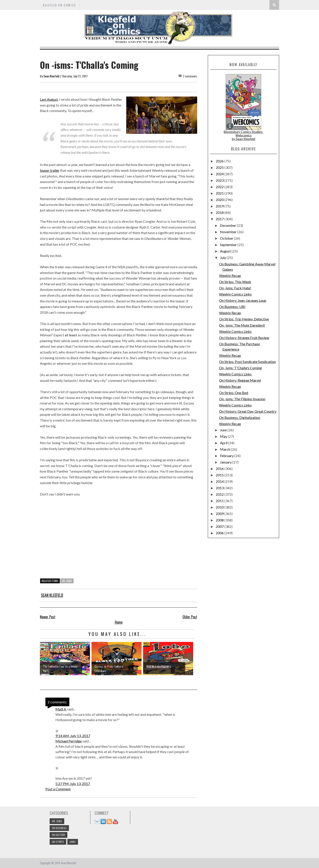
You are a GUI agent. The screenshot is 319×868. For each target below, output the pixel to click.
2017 (220, 219)
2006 (220, 533)
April (224, 443)
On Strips (58, 842)
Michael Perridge (69, 741)
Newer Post (48, 617)
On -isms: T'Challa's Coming (240, 368)
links (73, 842)
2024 (220, 174)
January (226, 462)
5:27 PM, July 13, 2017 (73, 784)
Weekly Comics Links (235, 294)
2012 (220, 494)
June (224, 430)
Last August (49, 99)
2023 (220, 180)
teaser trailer (50, 170)
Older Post (190, 617)
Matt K (61, 709)
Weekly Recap (230, 275)
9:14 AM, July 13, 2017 (73, 736)
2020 (220, 200)
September (229, 245)
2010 (220, 507)
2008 (220, 520)
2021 (220, 193)
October (227, 238)
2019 (220, 206)
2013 (220, 488)
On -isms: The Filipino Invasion (242, 399)
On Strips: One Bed (234, 393)
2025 (220, 167)
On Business (59, 828)
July (223, 257)
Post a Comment (58, 789)
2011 (220, 501)
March (225, 449)
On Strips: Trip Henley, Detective (244, 319)
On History (58, 835)
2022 (220, 187)
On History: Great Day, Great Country (248, 411)
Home (119, 622)
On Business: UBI (232, 307)
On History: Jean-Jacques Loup (243, 300)
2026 (220, 161)
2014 (220, 481)
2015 (220, 475)
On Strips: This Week (235, 282)
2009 (220, 514)
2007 (220, 526)
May (224, 436)
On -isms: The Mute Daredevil (242, 325)
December (228, 225)
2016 (220, 469)
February (227, 456)
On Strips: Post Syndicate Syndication (247, 362)
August (226, 251)
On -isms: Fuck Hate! (235, 288)
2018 (220, 212)
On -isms (67, 581)
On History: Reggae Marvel (240, 380)
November (229, 232)
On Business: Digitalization (240, 417)
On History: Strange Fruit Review (244, 338)
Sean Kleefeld (51, 76)
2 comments (190, 76)
